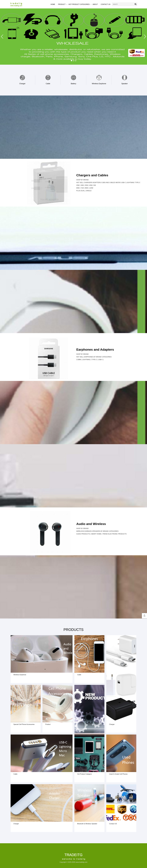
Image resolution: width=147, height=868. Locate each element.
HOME (53, 4)
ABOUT (95, 4)
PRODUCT (62, 4)
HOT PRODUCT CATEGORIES (79, 4)
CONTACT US (106, 4)
